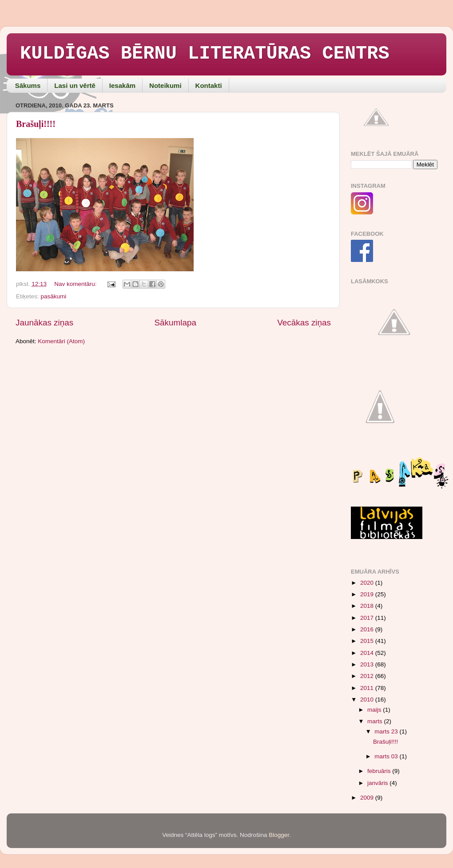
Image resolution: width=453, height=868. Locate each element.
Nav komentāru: (76, 284)
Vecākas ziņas (304, 323)
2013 (368, 664)
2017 (368, 618)
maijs (375, 710)
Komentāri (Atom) (61, 341)
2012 (368, 676)
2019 (368, 594)
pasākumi (54, 296)
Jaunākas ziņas (44, 323)
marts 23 (387, 731)
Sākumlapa (175, 323)
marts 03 (387, 756)
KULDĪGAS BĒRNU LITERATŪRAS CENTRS (205, 54)
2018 (368, 606)
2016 (368, 629)
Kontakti (209, 85)
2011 (368, 688)
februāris (380, 771)
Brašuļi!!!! (36, 124)
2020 (368, 583)
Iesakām (122, 85)
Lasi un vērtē (75, 85)
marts (376, 721)
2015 (368, 641)
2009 (368, 798)
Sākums (28, 85)
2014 (368, 653)
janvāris (378, 783)
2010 (368, 700)
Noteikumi (165, 85)
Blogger (279, 835)
